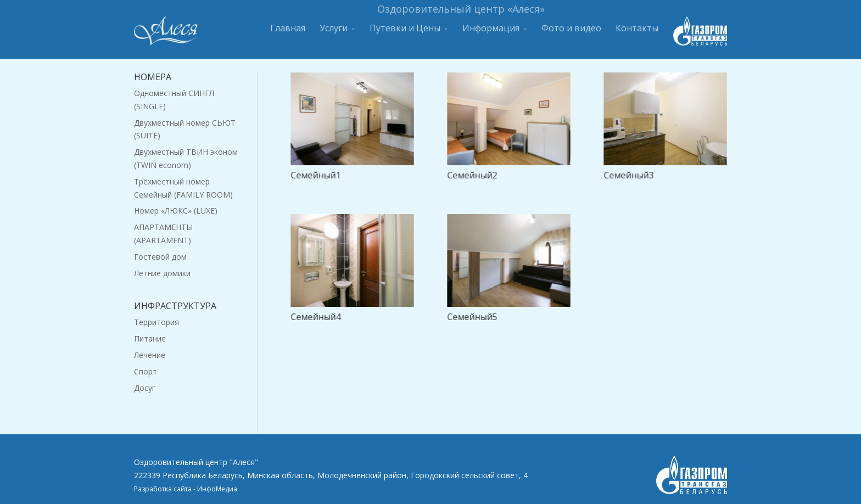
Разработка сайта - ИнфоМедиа (186, 489)
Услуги (334, 32)
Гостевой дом (160, 257)
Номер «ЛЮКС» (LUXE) (176, 211)
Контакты (637, 32)
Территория (156, 322)
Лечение (150, 355)
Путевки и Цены (405, 32)
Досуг (145, 388)
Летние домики (162, 273)
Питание (150, 338)
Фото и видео (571, 32)
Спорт (146, 371)
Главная (288, 32)
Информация (491, 32)
